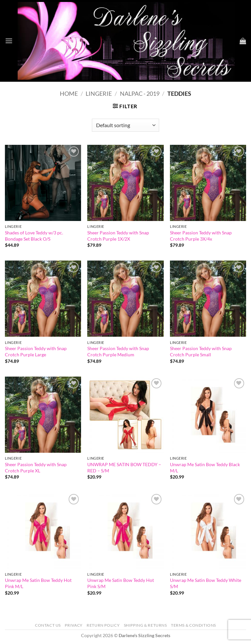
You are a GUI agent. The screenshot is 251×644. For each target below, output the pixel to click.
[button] (9, 41)
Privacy (74, 625)
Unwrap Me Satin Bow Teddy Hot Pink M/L (38, 583)
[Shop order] (125, 125)
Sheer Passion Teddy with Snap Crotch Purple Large (36, 351)
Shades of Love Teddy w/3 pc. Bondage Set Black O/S (34, 236)
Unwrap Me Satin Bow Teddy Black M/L (205, 467)
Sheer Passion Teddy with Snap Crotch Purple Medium (118, 351)
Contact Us (48, 625)
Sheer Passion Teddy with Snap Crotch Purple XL (36, 467)
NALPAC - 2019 (140, 93)
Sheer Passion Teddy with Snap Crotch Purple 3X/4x (201, 236)
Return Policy (103, 625)
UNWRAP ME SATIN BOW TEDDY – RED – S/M (124, 467)
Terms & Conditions (193, 625)
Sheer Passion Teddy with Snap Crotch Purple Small (201, 351)
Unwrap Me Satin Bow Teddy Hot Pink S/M (121, 583)
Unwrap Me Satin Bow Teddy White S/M (206, 583)
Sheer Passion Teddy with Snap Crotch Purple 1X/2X (118, 236)
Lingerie (99, 93)
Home (69, 93)
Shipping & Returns (145, 625)
